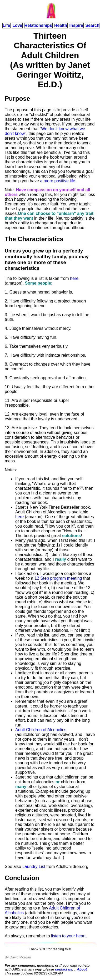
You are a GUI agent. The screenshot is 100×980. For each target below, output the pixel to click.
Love (17, 25)
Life (6, 25)
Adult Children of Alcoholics (41, 730)
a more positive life (57, 181)
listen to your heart (68, 936)
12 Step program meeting (58, 578)
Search (92, 25)
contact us (64, 969)
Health (61, 25)
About (82, 969)
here (74, 278)
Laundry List (34, 867)
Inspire (76, 25)
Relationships (38, 25)
